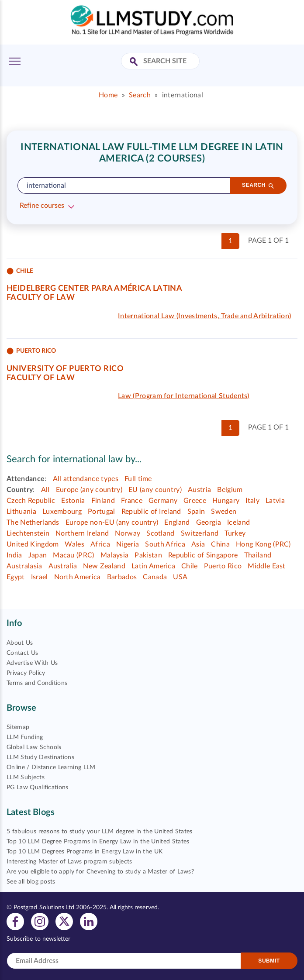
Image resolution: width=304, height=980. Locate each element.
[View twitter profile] (64, 921)
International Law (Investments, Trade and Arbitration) (204, 316)
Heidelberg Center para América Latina (94, 289)
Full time (138, 479)
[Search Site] (135, 62)
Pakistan (148, 555)
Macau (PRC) (74, 555)
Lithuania (21, 512)
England (177, 523)
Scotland (161, 533)
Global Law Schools (34, 747)
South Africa (165, 544)
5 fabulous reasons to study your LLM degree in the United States (99, 832)
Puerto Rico (223, 566)
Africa (100, 544)
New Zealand (104, 566)
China (220, 544)
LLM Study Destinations (40, 757)
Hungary (226, 501)
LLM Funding (25, 737)
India (14, 555)
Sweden (224, 512)
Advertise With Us (32, 663)
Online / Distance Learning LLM (51, 767)
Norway (128, 533)
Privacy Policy (26, 673)
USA (180, 577)
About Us (20, 643)
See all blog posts (31, 882)
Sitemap (18, 727)
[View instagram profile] (40, 921)
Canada (155, 577)
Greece (195, 501)
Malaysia (115, 555)
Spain (196, 512)
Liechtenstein (28, 533)
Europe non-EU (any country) (112, 523)
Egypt (16, 577)
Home (108, 95)
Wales (74, 544)
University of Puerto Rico (65, 369)
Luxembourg (62, 512)
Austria (199, 490)
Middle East (267, 566)
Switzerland (200, 533)
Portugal (102, 512)
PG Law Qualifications (38, 787)
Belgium (230, 490)
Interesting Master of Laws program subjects (69, 862)
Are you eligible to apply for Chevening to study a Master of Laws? (100, 872)
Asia (198, 544)
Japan (38, 555)
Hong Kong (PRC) (263, 544)
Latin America (153, 566)
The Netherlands (33, 523)
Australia (63, 566)
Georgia (209, 523)
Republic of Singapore (203, 555)
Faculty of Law (41, 298)
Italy (252, 501)
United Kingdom (33, 544)
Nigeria (128, 544)
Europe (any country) (89, 490)
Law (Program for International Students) (184, 396)
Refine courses (42, 206)
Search (140, 95)
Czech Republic (31, 501)
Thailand (258, 555)
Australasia (24, 566)
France (132, 501)
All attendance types (86, 479)
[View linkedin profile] (89, 921)
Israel (40, 577)
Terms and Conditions (37, 683)
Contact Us (22, 653)
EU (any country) (155, 490)
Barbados (122, 577)
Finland (103, 501)
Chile (190, 566)
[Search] (258, 186)
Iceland (238, 523)
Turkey (235, 533)
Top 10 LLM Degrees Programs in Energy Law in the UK (85, 852)
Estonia (73, 501)
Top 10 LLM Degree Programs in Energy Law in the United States (98, 842)
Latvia (275, 501)
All (45, 490)
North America (78, 577)
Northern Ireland (82, 533)
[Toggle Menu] (15, 61)
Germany (163, 501)
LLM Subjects (26, 777)
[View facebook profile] (15, 921)
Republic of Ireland (151, 512)
